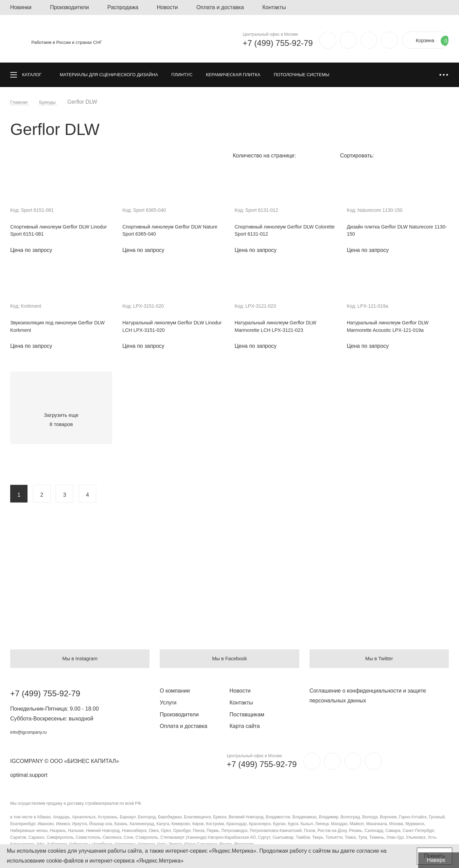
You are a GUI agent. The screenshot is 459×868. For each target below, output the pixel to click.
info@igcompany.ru (33, 732)
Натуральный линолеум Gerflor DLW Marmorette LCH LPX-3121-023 (280, 329)
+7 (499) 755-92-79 (264, 43)
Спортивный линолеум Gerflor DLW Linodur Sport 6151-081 (55, 231)
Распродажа (123, 7)
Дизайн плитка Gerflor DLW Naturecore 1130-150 (395, 231)
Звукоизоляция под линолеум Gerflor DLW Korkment (57, 329)
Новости (167, 7)
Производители (69, 7)
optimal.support (29, 775)
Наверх (440, 860)
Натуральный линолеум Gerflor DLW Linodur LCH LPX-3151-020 (168, 329)
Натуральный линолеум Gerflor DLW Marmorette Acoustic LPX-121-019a (393, 329)
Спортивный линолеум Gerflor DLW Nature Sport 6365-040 (167, 231)
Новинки (21, 7)
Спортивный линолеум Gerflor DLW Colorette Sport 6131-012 (279, 231)
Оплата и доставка (220, 7)
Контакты (274, 7)
